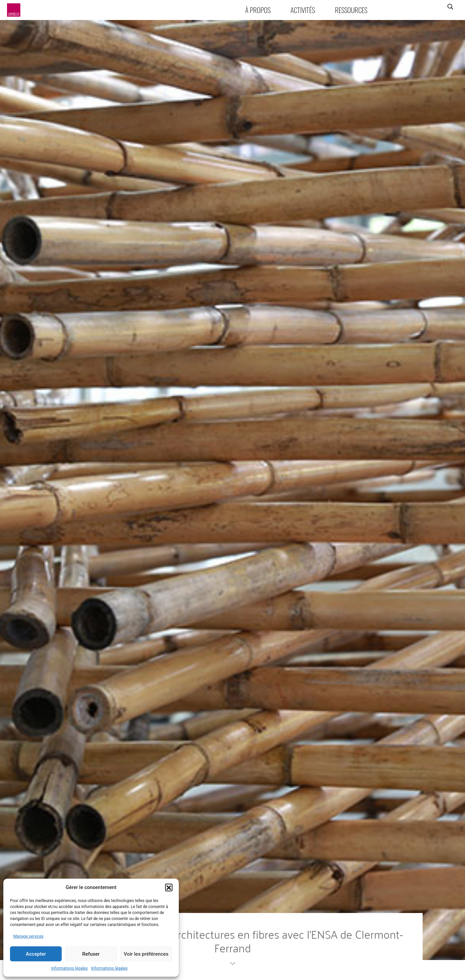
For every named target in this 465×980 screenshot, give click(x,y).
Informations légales (69, 968)
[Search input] (424, 7)
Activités (303, 10)
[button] (169, 887)
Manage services (29, 936)
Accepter (36, 954)
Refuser (91, 954)
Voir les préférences (146, 954)
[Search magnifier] (450, 7)
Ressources (351, 10)
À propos (258, 10)
